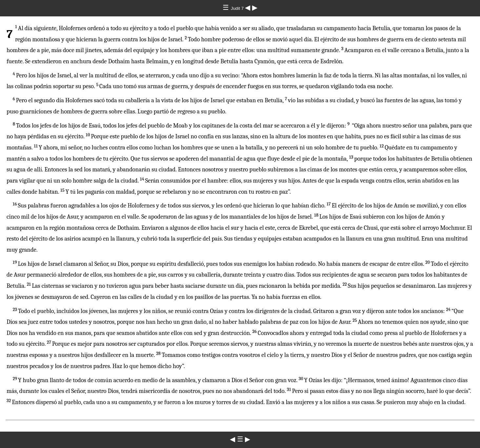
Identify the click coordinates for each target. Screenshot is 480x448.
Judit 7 (238, 8)
